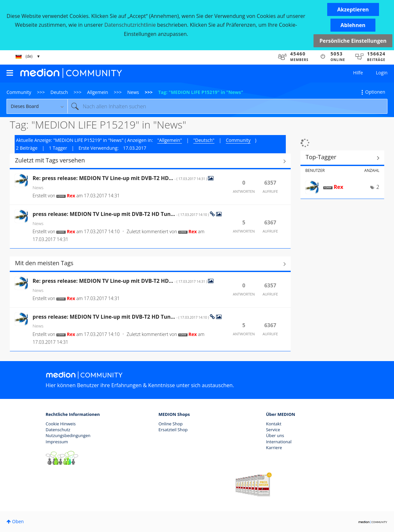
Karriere (274, 448)
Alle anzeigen (150, 161)
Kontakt (274, 424)
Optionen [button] (375, 92)
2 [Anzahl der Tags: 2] (378, 187)
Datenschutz (58, 430)
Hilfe (358, 73)
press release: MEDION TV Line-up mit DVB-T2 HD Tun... (121, 214)
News (133, 92)
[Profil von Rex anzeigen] (71, 196)
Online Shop (170, 424)
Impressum (57, 442)
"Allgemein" (170, 140)
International (279, 442)
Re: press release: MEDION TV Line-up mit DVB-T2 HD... (120, 178)
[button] (353, 9)
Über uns (275, 435)
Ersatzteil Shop (173, 430)
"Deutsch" (204, 140)
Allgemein (97, 92)
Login (382, 73)
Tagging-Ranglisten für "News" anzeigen (342, 158)
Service (273, 430)
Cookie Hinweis (61, 424)
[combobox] (227, 106)
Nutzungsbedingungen (68, 435)
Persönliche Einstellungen (353, 41)
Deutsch (59, 92)
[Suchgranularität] (37, 106)
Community (19, 92)
